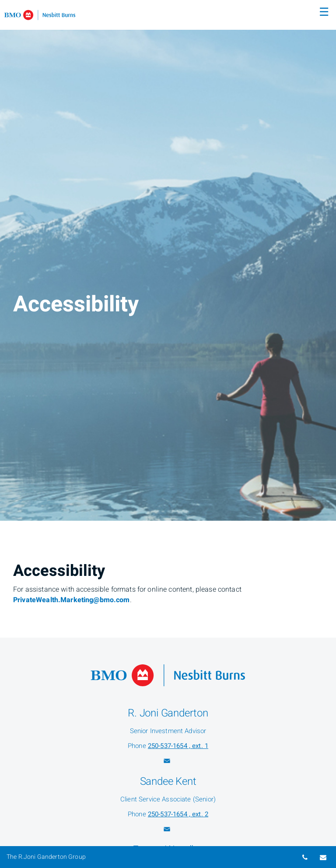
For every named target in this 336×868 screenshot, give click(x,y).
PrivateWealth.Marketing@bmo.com (72, 600)
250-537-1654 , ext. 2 (178, 814)
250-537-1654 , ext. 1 (178, 746)
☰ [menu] (324, 12)
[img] (168, 260)
